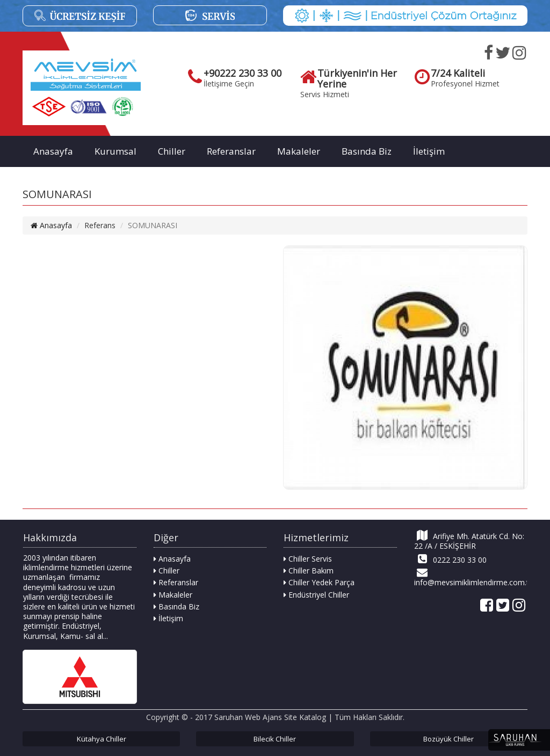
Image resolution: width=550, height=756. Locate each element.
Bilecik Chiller (275, 739)
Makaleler (299, 151)
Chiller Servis (308, 559)
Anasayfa (53, 151)
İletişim (429, 151)
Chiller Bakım (309, 570)
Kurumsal (115, 151)
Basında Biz (367, 151)
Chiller (172, 151)
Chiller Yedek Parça (319, 582)
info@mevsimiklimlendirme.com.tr (471, 577)
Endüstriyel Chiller (316, 595)
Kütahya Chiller (102, 739)
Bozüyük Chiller (448, 739)
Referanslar (231, 151)
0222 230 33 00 (451, 559)
